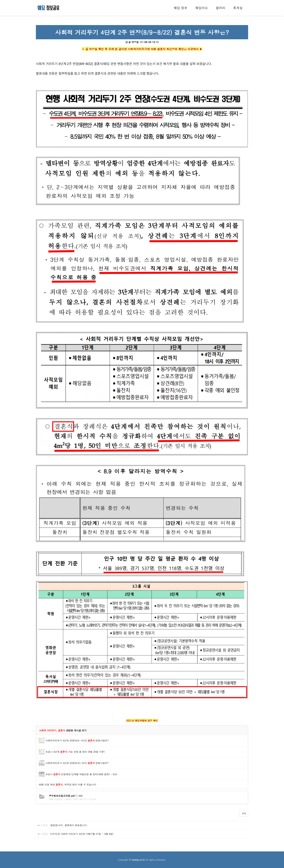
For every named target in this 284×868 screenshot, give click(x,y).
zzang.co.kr (138, 860)
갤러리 (220, 8)
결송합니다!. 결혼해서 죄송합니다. (69, 825)
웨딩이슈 (202, 8)
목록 (244, 813)
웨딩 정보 (181, 8)
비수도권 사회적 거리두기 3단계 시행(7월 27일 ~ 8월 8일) (82, 834)
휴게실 (238, 8)
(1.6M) (66, 796)
